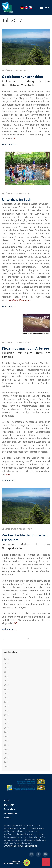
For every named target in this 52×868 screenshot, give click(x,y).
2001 (6, 767)
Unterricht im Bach (17, 200)
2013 (6, 715)
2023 (6, 672)
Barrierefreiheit (11, 814)
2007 (6, 741)
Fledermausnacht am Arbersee (26, 349)
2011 (6, 724)
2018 (6, 694)
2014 (6, 711)
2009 (6, 732)
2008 (6, 737)
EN (26, 8)
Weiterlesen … (9, 144)
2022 (6, 677)
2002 (6, 762)
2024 (6, 668)
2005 (6, 749)
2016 (6, 702)
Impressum (9, 805)
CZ (30, 8)
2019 (6, 689)
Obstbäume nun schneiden (22, 77)
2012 (6, 719)
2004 (6, 754)
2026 (6, 659)
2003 (6, 758)
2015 (6, 707)
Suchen (7, 818)
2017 (6, 698)
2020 (6, 685)
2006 (6, 745)
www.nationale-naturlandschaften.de (21, 846)
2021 (6, 681)
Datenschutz (10, 809)
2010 (6, 728)
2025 (6, 664)
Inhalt (7, 801)
